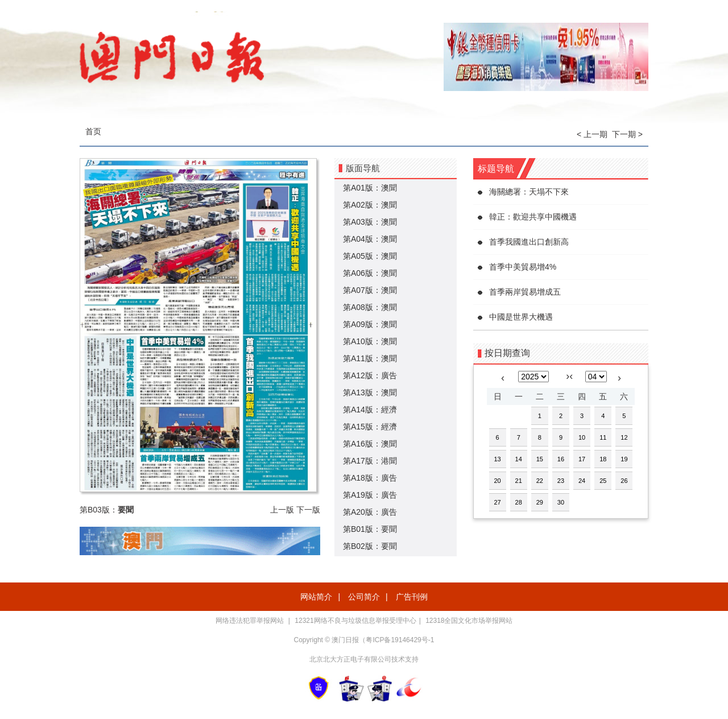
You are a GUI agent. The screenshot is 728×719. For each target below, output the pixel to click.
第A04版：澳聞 (370, 239)
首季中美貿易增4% (523, 267)
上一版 (282, 510)
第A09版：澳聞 (370, 324)
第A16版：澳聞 (370, 444)
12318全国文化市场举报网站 (469, 621)
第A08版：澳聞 (370, 307)
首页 (93, 131)
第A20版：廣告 (370, 512)
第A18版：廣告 (370, 478)
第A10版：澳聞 (370, 341)
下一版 (308, 510)
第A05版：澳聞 (370, 256)
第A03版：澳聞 (370, 222)
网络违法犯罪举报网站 (251, 621)
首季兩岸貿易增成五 (525, 292)
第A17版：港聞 (370, 461)
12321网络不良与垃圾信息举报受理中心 (355, 621)
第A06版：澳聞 (370, 273)
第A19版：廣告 (370, 495)
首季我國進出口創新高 (529, 242)
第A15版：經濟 (370, 427)
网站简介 (316, 597)
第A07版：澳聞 (370, 290)
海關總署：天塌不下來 (529, 192)
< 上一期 (592, 134)
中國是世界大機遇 (521, 317)
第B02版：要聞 (370, 546)
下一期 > (627, 134)
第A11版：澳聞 (370, 358)
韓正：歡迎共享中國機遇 (533, 217)
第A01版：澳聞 (370, 188)
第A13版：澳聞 (370, 392)
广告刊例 (412, 597)
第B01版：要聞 (370, 529)
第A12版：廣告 (370, 375)
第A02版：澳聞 (370, 205)
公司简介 (364, 597)
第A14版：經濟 (370, 410)
